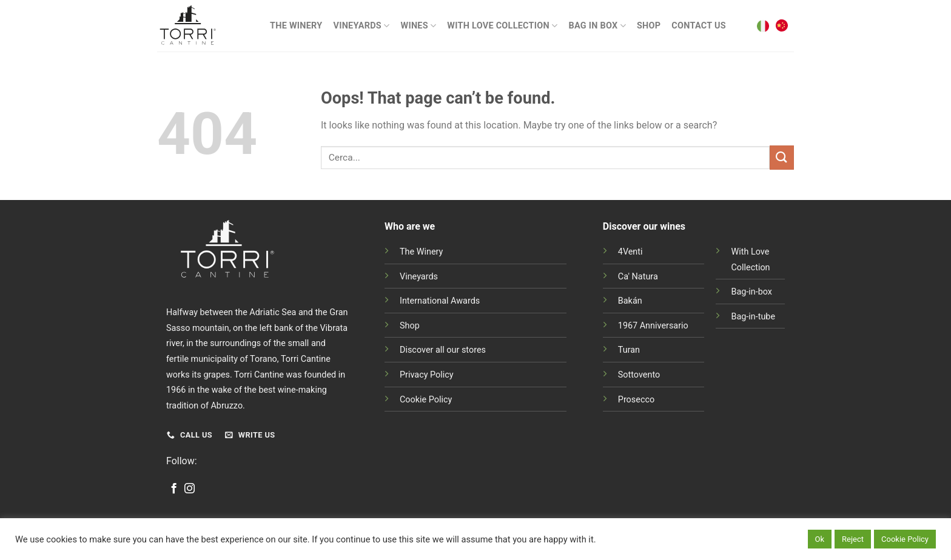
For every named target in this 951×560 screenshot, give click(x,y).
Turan (629, 350)
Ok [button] (820, 539)
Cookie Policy (426, 400)
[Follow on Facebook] (174, 489)
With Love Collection (502, 26)
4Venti (630, 252)
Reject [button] (853, 539)
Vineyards (361, 26)
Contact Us (699, 26)
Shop (649, 26)
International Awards (440, 301)
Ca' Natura (638, 277)
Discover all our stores (443, 350)
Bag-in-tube (753, 317)
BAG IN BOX (597, 26)
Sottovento (639, 375)
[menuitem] (763, 26)
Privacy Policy (427, 375)
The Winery (296, 26)
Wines (419, 26)
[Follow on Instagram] (190, 489)
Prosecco (636, 400)
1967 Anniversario (653, 326)
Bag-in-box (751, 292)
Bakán (630, 301)
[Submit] (782, 157)
